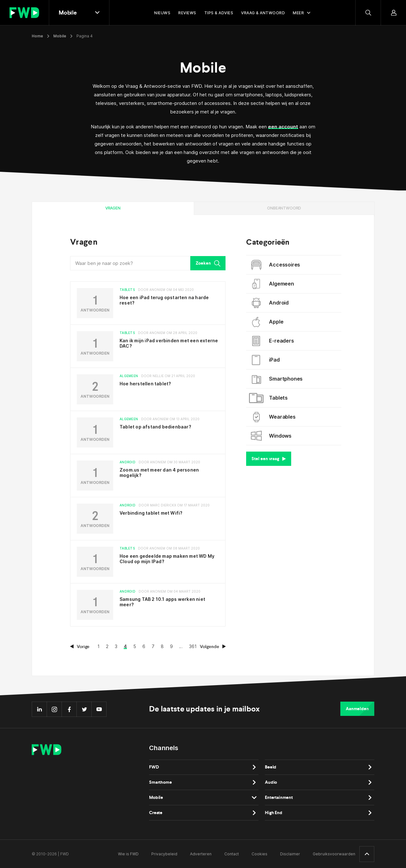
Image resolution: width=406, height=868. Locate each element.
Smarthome (160, 782)
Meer (298, 13)
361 (193, 646)
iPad (265, 360)
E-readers (272, 341)
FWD (154, 767)
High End (274, 813)
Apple (267, 322)
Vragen (113, 208)
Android (270, 303)
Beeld (271, 767)
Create (156, 813)
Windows (271, 436)
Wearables (273, 417)
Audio (271, 782)
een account (283, 127)
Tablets (269, 398)
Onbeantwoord (284, 208)
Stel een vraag (269, 459)
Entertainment (279, 797)
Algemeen (272, 284)
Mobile (60, 36)
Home (37, 36)
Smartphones (277, 379)
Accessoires (275, 265)
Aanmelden (357, 709)
